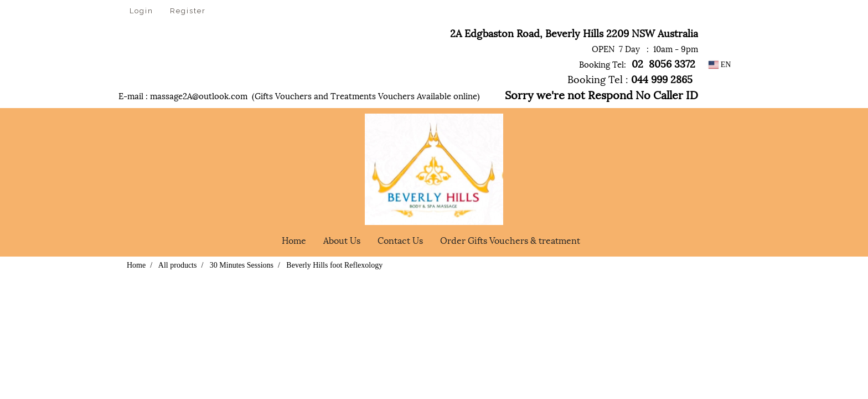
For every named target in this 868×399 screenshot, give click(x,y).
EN (720, 65)
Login (141, 11)
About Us (342, 240)
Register (188, 11)
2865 (683, 78)
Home (294, 240)
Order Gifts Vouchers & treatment (510, 240)
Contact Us (400, 240)
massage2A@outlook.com (199, 95)
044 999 (648, 78)
